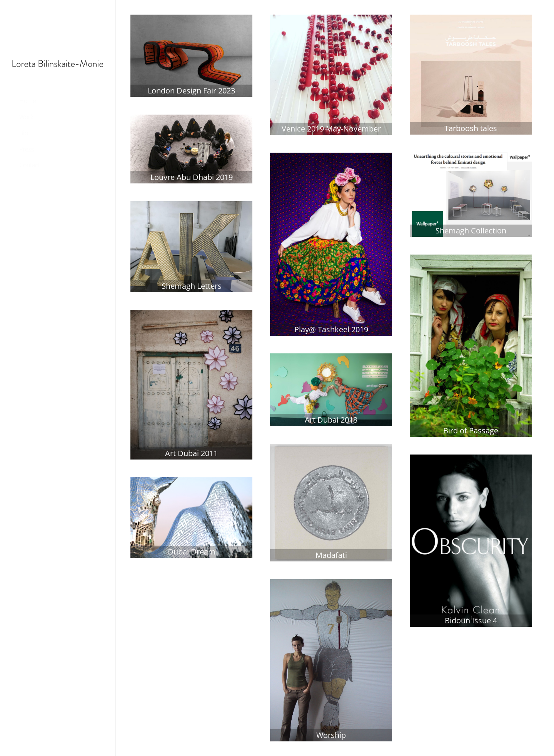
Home (28, 101)
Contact (30, 165)
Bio (24, 133)
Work (26, 117)
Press (27, 149)
